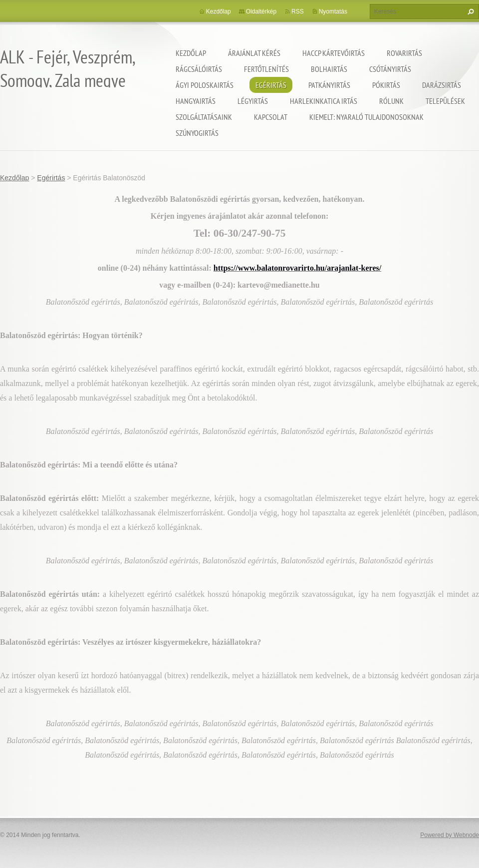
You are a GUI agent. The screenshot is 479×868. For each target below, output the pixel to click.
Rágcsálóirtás (199, 69)
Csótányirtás (390, 69)
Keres (470, 11)
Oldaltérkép (261, 11)
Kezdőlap (191, 53)
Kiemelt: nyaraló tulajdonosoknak (366, 117)
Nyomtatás (333, 11)
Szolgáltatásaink (204, 117)
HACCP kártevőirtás (334, 53)
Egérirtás (271, 85)
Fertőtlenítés (266, 69)
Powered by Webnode (450, 835)
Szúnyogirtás (197, 133)
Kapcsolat (271, 117)
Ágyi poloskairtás (205, 85)
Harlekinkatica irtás (324, 101)
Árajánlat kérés (254, 53)
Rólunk (391, 101)
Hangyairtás (196, 101)
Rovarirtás (404, 53)
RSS (298, 11)
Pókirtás (386, 85)
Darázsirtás (442, 85)
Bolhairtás (329, 69)
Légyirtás (253, 101)
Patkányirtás (329, 85)
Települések (445, 101)
